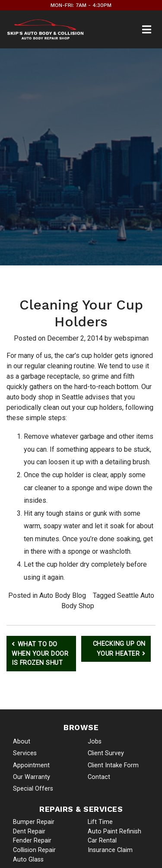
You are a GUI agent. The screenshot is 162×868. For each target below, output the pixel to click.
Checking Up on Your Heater (119, 649)
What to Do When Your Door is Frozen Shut (40, 654)
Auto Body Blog (63, 595)
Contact (99, 777)
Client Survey (106, 753)
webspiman (131, 338)
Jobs (95, 742)
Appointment (31, 765)
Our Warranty (32, 777)
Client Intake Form (113, 765)
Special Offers (33, 789)
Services (25, 753)
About (22, 742)
